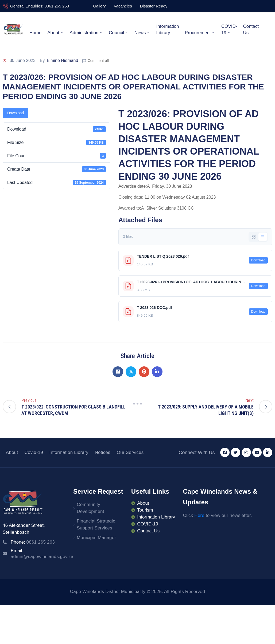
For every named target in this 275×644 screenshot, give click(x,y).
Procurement (200, 33)
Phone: (33, 542)
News (142, 33)
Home (35, 33)
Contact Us (251, 30)
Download (16, 113)
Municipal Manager (96, 538)
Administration (86, 33)
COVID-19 (229, 30)
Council (119, 33)
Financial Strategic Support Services (96, 525)
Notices (103, 452)
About (55, 33)
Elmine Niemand (62, 60)
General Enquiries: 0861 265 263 (40, 6)
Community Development (90, 508)
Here (199, 515)
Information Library (168, 30)
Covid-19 (34, 452)
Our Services (130, 452)
